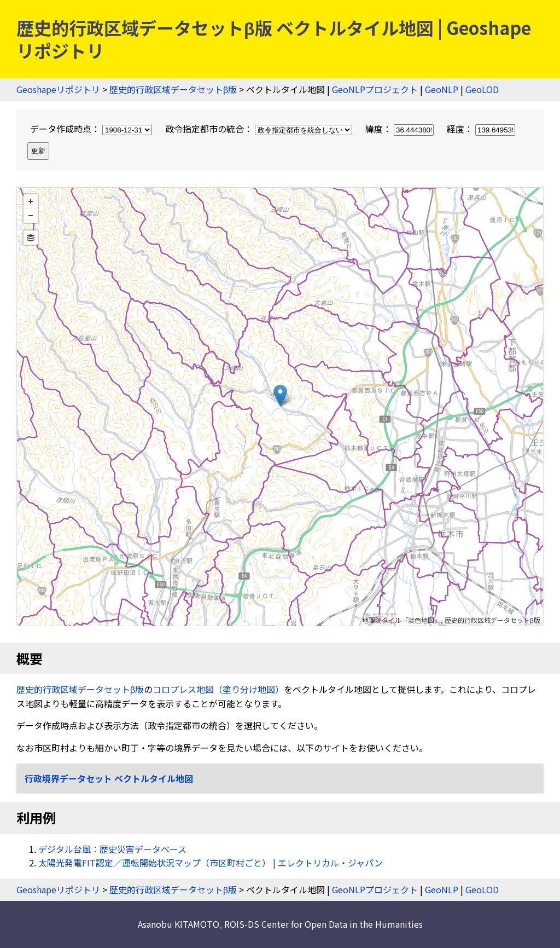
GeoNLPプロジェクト (375, 89)
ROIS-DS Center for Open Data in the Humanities (323, 924)
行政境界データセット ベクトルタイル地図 (109, 778)
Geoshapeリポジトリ (58, 89)
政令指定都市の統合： (260, 129)
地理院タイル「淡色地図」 (401, 620)
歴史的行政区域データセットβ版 (173, 89)
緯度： (401, 129)
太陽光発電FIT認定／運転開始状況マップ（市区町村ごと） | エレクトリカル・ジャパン (211, 863)
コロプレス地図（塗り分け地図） (218, 689)
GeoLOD (482, 89)
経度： (481, 129)
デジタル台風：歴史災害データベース (112, 849)
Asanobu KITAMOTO (179, 924)
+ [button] (31, 201)
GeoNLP (442, 89)
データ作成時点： (92, 129)
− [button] (31, 216)
